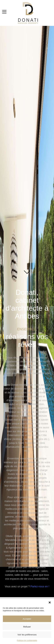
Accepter (27, 619)
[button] (50, 602)
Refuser (27, 627)
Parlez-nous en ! (40, 587)
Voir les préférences (27, 635)
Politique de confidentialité (27, 641)
